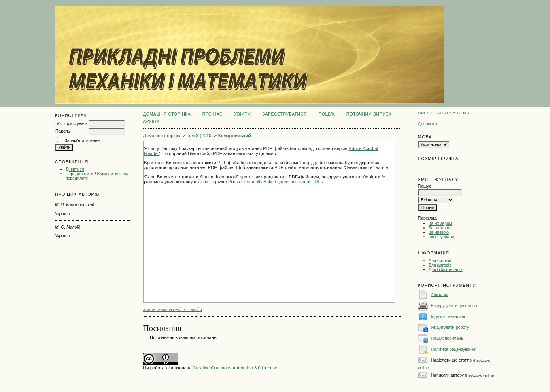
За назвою (439, 232)
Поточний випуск (369, 114)
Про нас (213, 114)
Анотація (440, 294)
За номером (440, 224)
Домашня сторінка (167, 114)
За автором (440, 228)
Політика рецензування (454, 349)
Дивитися (75, 169)
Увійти (243, 114)
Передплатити (80, 174)
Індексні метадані (448, 316)
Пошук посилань (447, 338)
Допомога (428, 124)
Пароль (63, 131)
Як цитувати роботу (450, 327)
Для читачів (440, 261)
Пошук (327, 114)
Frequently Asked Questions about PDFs (282, 182)
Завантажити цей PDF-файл (172, 310)
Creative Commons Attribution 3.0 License (235, 368)
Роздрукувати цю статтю (455, 305)
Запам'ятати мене (82, 141)
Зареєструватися (285, 114)
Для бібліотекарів (446, 270)
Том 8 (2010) (200, 136)
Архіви (151, 122)
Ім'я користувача (72, 124)
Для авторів (440, 265)
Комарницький (235, 136)
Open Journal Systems (444, 113)
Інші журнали (441, 237)
